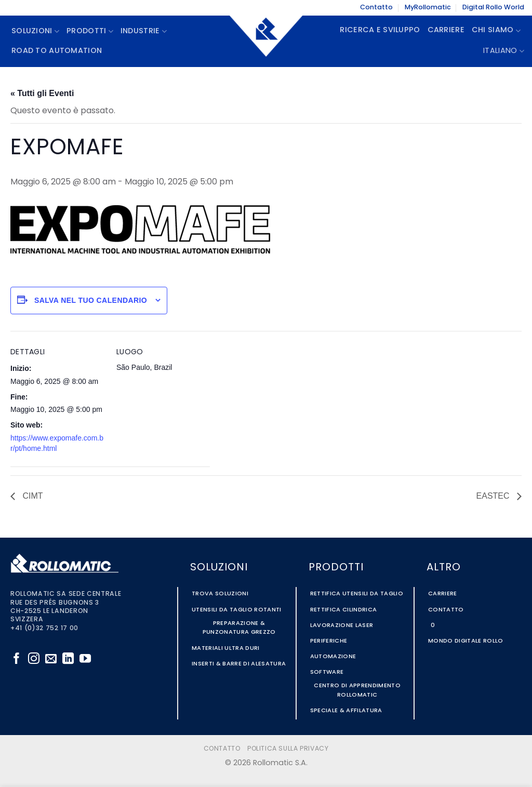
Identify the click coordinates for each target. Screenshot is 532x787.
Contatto (376, 8)
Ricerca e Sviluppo (380, 30)
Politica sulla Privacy (288, 749)
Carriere (446, 30)
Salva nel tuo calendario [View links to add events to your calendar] (91, 300)
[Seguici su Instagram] (34, 659)
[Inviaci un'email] (51, 659)
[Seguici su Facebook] (17, 659)
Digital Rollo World (493, 8)
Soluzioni (35, 31)
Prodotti (90, 31)
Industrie (144, 31)
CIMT (32, 496)
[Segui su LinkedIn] (68, 659)
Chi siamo (496, 31)
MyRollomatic (428, 8)
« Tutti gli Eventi (42, 93)
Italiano (504, 51)
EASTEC (494, 496)
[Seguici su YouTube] (85, 659)
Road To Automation (57, 51)
